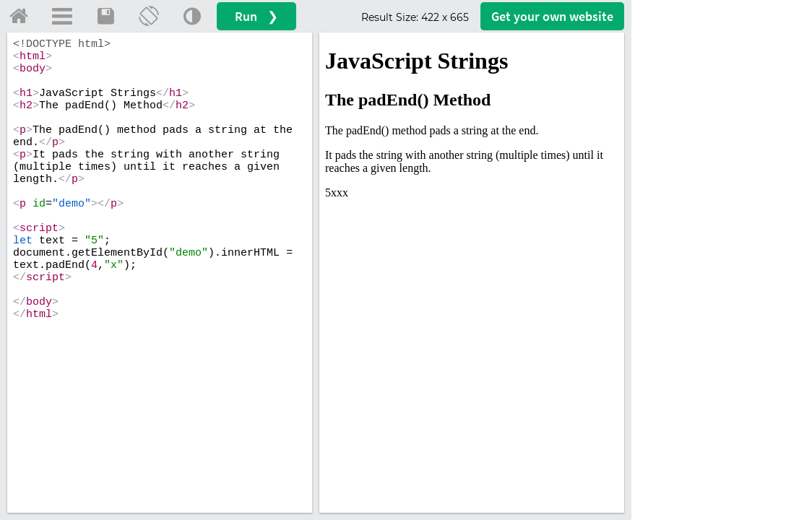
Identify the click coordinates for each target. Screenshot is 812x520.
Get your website (552, 16)
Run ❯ (256, 16)
